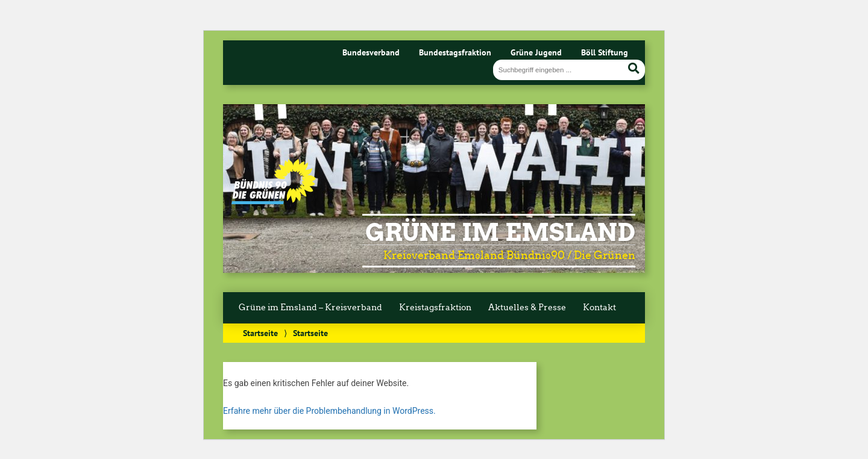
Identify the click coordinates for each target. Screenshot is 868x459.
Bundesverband (371, 52)
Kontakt (599, 308)
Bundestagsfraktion (455, 52)
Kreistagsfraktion (435, 308)
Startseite (260, 333)
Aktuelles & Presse (527, 308)
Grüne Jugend (536, 52)
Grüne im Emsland (500, 233)
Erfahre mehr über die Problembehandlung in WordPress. (329, 411)
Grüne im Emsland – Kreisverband (310, 308)
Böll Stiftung (605, 52)
